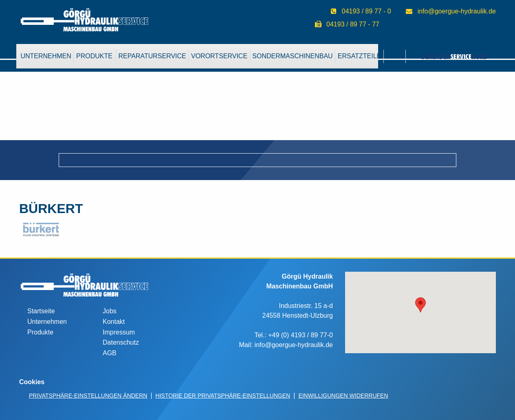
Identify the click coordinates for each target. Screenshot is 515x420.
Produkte (94, 56)
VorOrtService (219, 56)
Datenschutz (121, 342)
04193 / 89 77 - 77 (353, 24)
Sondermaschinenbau (292, 56)
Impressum (119, 332)
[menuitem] (46, 56)
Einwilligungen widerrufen (343, 396)
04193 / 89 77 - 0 (366, 11)
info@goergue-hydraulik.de (457, 11)
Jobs (110, 311)
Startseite (41, 311)
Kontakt (114, 322)
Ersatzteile (359, 56)
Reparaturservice (152, 56)
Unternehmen (46, 56)
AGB (110, 353)
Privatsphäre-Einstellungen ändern (88, 396)
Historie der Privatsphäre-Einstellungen (223, 396)
